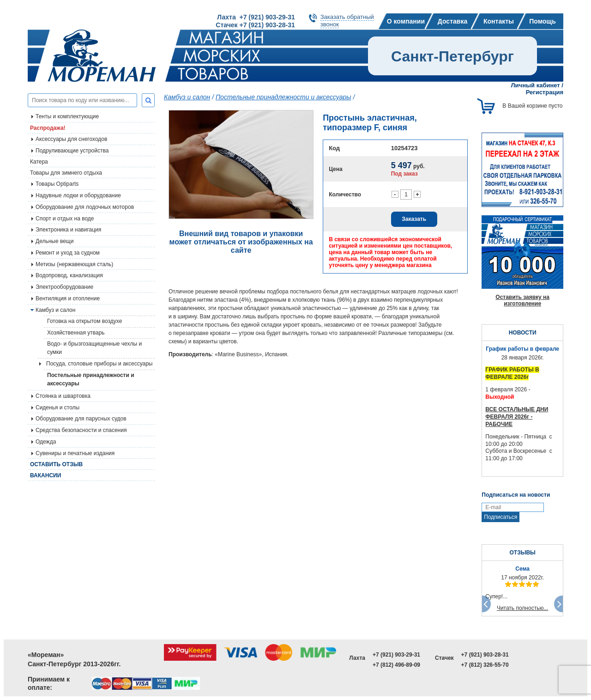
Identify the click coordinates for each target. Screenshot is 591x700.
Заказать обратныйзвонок (347, 21)
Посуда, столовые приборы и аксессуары (100, 364)
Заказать (414, 219)
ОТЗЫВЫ (522, 553)
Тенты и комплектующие (67, 116)
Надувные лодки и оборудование (78, 195)
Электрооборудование (64, 287)
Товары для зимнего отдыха (66, 173)
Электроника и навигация (68, 230)
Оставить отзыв (56, 464)
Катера (39, 162)
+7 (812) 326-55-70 (485, 665)
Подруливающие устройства (72, 151)
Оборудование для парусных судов (81, 419)
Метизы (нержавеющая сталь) (74, 264)
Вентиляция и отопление (68, 298)
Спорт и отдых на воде (65, 219)
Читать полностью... (523, 608)
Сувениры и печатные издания (75, 453)
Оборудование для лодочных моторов (85, 207)
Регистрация (545, 92)
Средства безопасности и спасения (81, 430)
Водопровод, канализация (69, 275)
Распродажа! (48, 128)
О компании (406, 21)
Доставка (452, 21)
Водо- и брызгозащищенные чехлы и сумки (94, 348)
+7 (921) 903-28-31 (485, 655)
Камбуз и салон (187, 97)
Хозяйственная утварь (76, 333)
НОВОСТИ (523, 333)
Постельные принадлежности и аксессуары (91, 379)
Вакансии (45, 475)
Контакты (499, 21)
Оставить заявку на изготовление (522, 300)
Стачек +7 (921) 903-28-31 (255, 25)
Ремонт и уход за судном (68, 253)
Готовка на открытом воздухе (84, 321)
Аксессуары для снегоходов (71, 139)
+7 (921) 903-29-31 (396, 655)
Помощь (543, 21)
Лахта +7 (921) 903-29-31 (256, 17)
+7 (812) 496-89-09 (396, 665)
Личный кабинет (535, 85)
